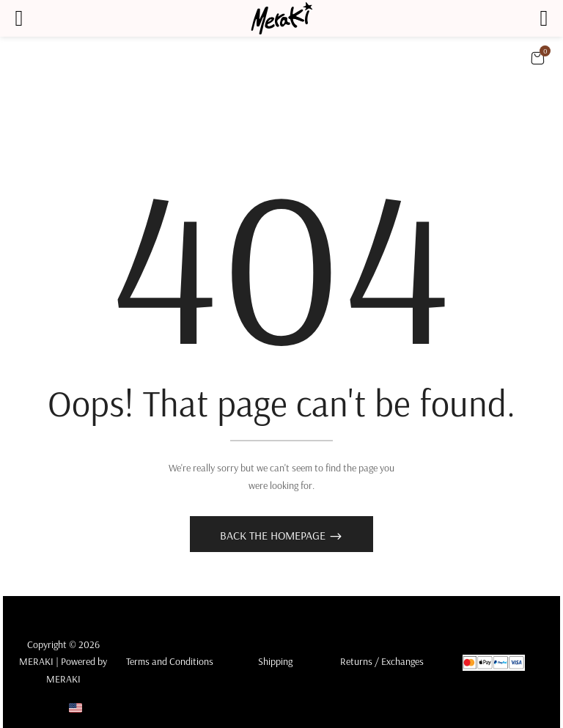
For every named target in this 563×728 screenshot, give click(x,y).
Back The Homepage (274, 535)
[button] (537, 58)
